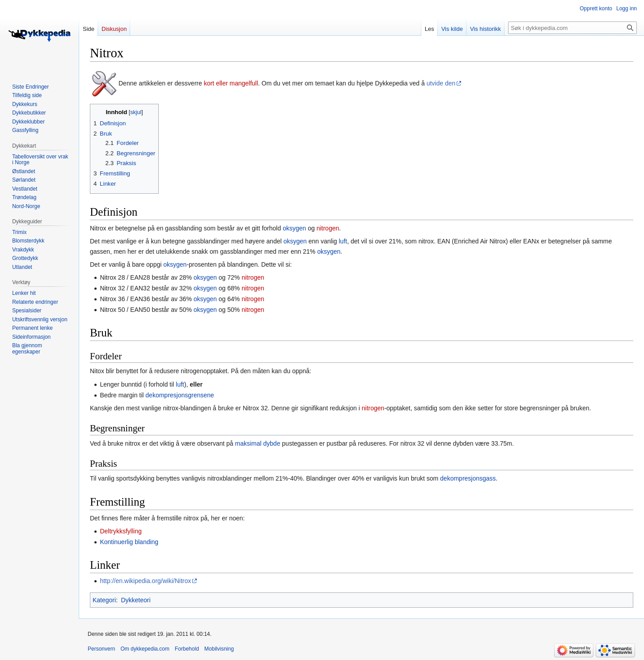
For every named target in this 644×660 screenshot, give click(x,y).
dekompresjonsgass (468, 478)
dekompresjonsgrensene (180, 395)
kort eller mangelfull (231, 83)
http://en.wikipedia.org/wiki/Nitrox (145, 581)
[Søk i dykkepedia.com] (572, 28)
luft (343, 241)
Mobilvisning (219, 649)
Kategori (104, 600)
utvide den (441, 83)
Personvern (101, 649)
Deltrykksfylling (121, 531)
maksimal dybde (258, 443)
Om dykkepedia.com (145, 649)
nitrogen (328, 228)
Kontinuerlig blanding (129, 542)
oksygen (294, 228)
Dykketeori (136, 600)
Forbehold (187, 649)
